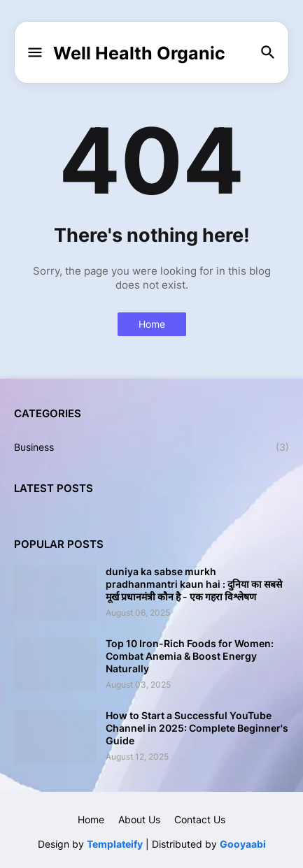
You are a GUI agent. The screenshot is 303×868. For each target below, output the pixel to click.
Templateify (115, 844)
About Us (139, 819)
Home (152, 324)
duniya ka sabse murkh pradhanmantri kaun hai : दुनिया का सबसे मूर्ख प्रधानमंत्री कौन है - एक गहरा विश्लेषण (194, 584)
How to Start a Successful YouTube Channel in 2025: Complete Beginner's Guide (197, 728)
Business (151, 447)
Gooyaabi (243, 844)
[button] (34, 53)
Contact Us (200, 819)
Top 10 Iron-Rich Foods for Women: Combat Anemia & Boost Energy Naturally (190, 656)
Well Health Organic (139, 53)
